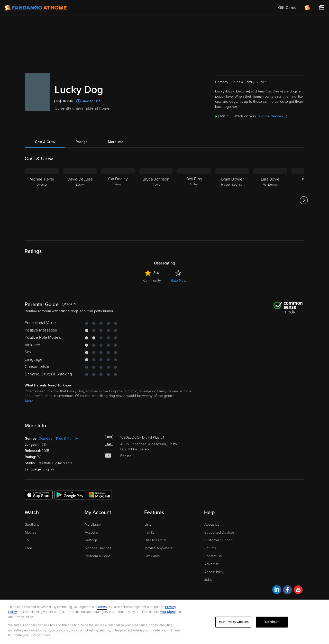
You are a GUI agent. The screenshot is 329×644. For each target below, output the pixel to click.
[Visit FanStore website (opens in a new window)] (322, 8)
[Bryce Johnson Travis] (156, 200)
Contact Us (213, 556)
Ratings (81, 142)
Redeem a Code (98, 556)
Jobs (208, 580)
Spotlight (32, 524)
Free (29, 548)
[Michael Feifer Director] (42, 200)
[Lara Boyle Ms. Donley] (270, 200)
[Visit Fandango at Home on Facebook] (287, 590)
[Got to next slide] (304, 200)
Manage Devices (98, 548)
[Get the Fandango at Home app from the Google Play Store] (70, 495)
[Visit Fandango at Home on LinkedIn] (277, 590)
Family (149, 532)
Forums (210, 548)
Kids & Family (67, 438)
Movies (30, 532)
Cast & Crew (45, 142)
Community (152, 281)
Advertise (212, 564)
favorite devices (272, 116)
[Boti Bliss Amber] (194, 200)
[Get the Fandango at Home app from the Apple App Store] (39, 495)
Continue (272, 622)
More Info (116, 142)
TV (27, 540)
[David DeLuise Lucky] (80, 200)
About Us (212, 524)
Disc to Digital (155, 540)
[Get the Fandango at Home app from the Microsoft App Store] (99, 495)
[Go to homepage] (36, 8)
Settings (91, 540)
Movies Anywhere (158, 548)
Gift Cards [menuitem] (287, 8)
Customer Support (218, 540)
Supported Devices (219, 532)
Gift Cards (152, 556)
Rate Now (178, 281)
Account (91, 532)
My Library (93, 524)
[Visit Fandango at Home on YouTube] (298, 590)
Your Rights (168, 612)
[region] (164, 622)
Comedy (45, 438)
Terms (102, 607)
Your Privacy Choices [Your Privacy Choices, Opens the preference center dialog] (233, 622)
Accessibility (214, 572)
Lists (148, 524)
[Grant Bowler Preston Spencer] (232, 200)
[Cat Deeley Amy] (118, 200)
